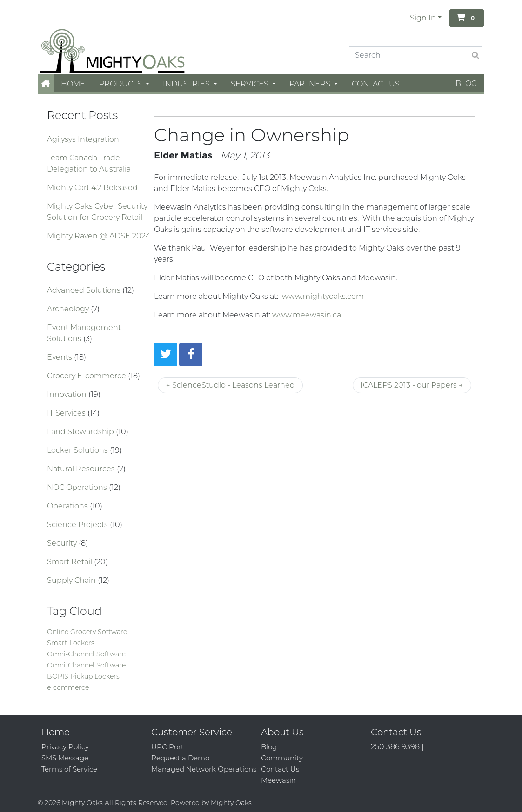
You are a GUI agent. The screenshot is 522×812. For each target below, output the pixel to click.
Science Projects (78, 525)
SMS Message (65, 758)
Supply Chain (72, 580)
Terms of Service (69, 769)
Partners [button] (311, 84)
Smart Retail (70, 562)
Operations (68, 506)
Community (282, 758)
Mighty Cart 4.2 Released (92, 188)
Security (63, 543)
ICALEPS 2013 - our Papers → (412, 385)
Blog (466, 83)
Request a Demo (180, 758)
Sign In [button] (423, 18)
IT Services (67, 413)
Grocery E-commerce (87, 376)
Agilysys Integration (83, 139)
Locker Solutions (78, 450)
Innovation (68, 394)
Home (73, 84)
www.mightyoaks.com (323, 296)
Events (60, 357)
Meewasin (278, 780)
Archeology (69, 309)
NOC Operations (78, 487)
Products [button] (121, 84)
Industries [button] (187, 84)
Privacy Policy (65, 747)
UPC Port (167, 747)
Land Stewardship (81, 432)
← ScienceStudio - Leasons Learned (230, 385)
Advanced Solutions (85, 290)
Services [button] (251, 84)
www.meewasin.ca (307, 315)
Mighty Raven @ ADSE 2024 (99, 236)
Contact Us (376, 84)
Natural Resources (82, 469)
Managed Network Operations (204, 769)
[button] (46, 84)
